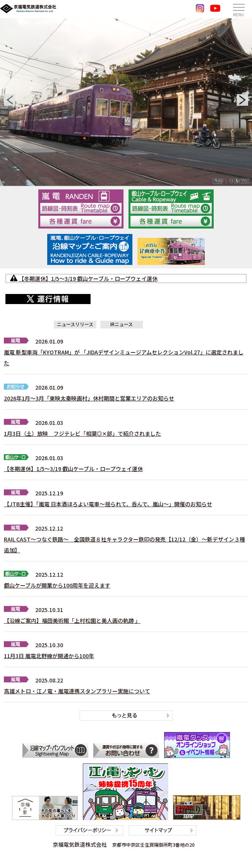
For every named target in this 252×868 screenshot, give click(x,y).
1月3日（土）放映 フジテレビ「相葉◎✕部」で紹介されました (82, 433)
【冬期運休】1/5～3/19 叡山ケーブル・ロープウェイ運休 (73, 469)
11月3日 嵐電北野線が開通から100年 (49, 656)
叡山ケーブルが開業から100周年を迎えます (57, 585)
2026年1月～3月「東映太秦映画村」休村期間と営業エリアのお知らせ (89, 398)
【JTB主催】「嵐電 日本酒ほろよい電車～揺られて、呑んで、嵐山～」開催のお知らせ (108, 504)
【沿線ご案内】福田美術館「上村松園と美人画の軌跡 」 (72, 620)
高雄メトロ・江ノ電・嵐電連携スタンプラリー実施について (77, 691)
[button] (10, 100)
